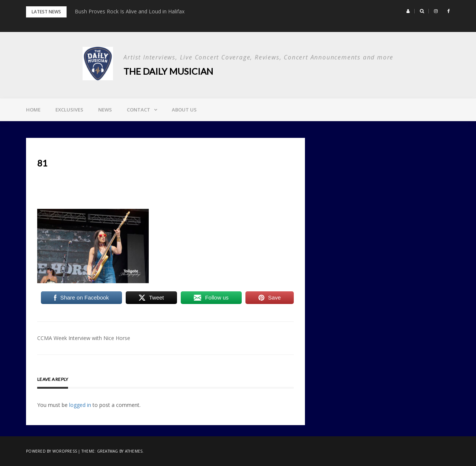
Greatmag (108, 451)
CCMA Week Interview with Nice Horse (84, 338)
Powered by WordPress (52, 451)
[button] (408, 11)
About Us (184, 110)
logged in (80, 405)
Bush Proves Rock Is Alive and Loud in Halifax (130, 11)
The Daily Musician (168, 71)
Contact (139, 110)
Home (33, 110)
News (105, 110)
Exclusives (69, 110)
